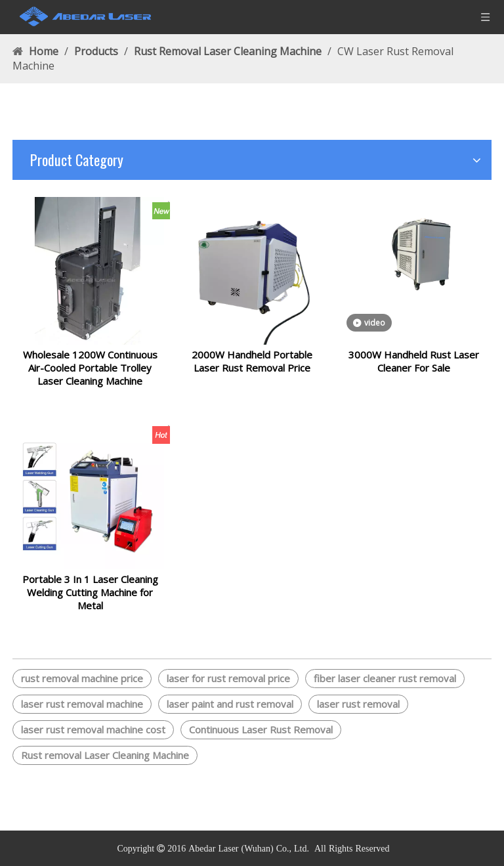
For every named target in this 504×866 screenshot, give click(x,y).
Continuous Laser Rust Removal (261, 745)
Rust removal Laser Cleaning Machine (105, 771)
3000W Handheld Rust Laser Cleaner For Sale (414, 369)
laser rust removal (358, 720)
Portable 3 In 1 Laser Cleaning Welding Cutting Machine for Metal (90, 608)
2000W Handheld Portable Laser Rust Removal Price (252, 369)
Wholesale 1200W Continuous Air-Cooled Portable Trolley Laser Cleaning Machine (90, 376)
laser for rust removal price (228, 694)
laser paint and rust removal (230, 720)
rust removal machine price (82, 694)
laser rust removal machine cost (93, 745)
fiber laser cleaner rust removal (385, 694)
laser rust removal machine (82, 720)
